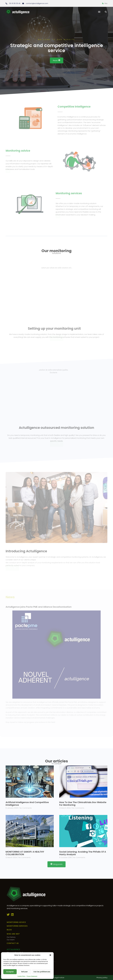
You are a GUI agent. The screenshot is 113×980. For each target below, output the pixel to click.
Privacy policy (102, 978)
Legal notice (59, 978)
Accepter (10, 972)
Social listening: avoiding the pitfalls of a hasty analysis (83, 853)
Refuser (24, 972)
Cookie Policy (21, 976)
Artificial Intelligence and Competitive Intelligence (27, 804)
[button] (50, 955)
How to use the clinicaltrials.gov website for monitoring (83, 804)
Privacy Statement (32, 976)
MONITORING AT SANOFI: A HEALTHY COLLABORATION (25, 853)
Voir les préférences (42, 972)
